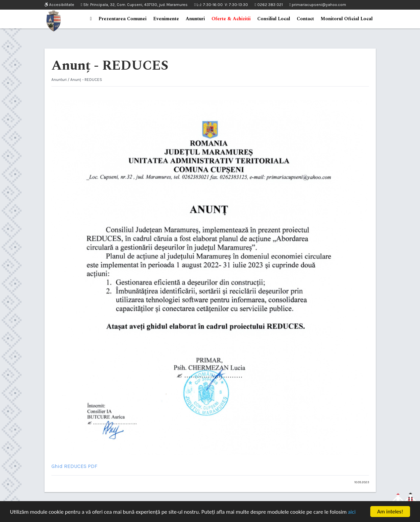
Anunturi (195, 19)
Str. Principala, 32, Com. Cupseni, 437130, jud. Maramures (134, 5)
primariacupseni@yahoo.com (318, 5)
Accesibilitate (59, 5)
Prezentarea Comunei (122, 19)
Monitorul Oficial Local (347, 19)
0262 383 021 (269, 5)
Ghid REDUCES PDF (74, 466)
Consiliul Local (274, 19)
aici (352, 512)
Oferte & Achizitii (231, 19)
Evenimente (166, 19)
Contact (305, 19)
